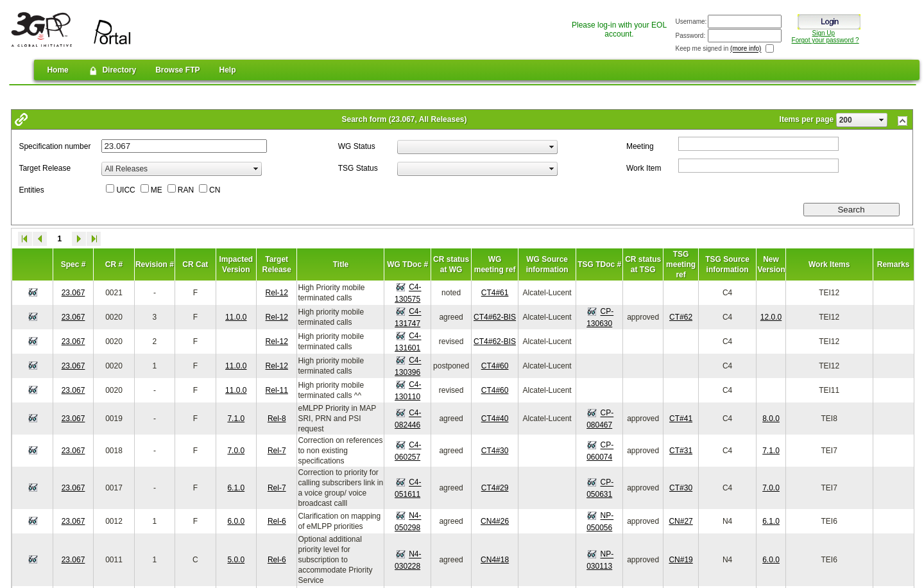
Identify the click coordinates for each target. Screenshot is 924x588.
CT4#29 (495, 488)
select (882, 120)
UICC (125, 190)
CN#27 (680, 521)
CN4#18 (495, 560)
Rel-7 (277, 451)
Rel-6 (277, 521)
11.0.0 (236, 317)
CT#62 (681, 317)
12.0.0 (771, 317)
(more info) (746, 49)
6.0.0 (236, 521)
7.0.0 (236, 451)
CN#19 (680, 560)
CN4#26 (495, 521)
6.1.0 (236, 488)
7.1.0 (236, 419)
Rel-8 (277, 419)
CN (215, 190)
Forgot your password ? (826, 40)
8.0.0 (771, 419)
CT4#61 (495, 293)
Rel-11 (277, 390)
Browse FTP (177, 70)
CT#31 (681, 451)
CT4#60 (495, 366)
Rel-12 (277, 293)
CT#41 (681, 419)
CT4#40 (495, 419)
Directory (112, 71)
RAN (186, 190)
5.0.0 (236, 560)
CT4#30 (495, 451)
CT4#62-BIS (495, 317)
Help (228, 70)
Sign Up (824, 33)
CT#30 (681, 488)
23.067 (73, 293)
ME (157, 190)
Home (57, 70)
